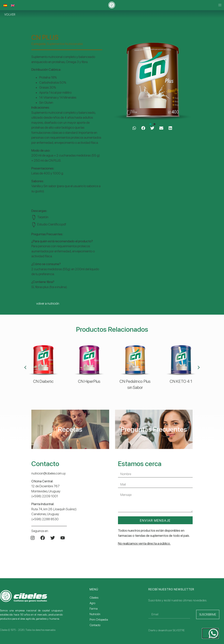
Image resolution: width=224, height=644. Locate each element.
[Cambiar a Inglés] (13, 5)
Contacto (95, 625)
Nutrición (95, 614)
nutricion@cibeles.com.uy (49, 473)
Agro (92, 603)
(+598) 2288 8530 (45, 519)
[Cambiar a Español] (5, 5)
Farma (94, 609)
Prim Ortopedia (99, 620)
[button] (220, 5)
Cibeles (94, 598)
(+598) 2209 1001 (45, 496)
